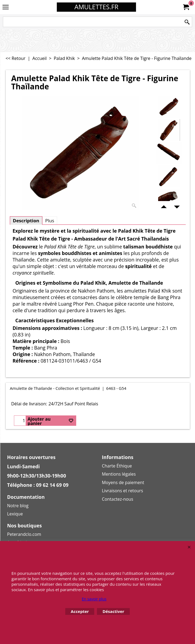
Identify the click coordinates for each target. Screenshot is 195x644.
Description (26, 221)
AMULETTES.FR (97, 7)
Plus (50, 221)
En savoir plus (94, 599)
